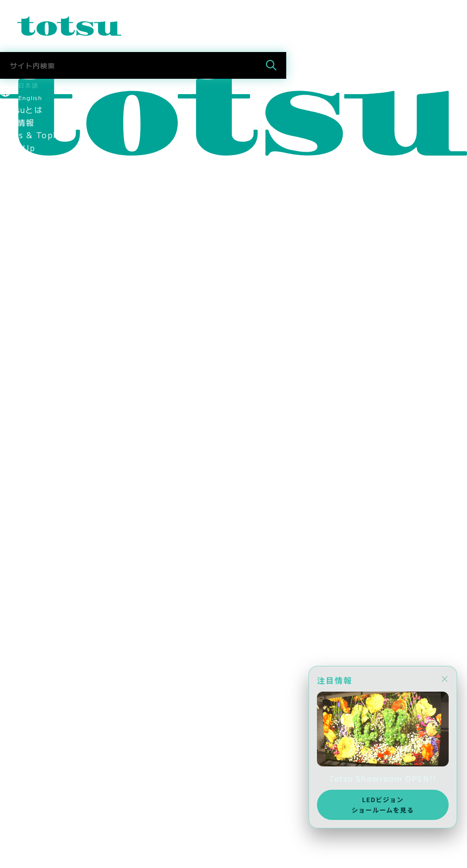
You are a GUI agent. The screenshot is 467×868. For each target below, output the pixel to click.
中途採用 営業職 (34, 553)
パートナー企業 (30, 388)
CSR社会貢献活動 (35, 465)
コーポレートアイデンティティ (60, 350)
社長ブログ (21, 617)
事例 (9, 198)
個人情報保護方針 (34, 427)
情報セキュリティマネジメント (60, 414)
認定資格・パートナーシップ (56, 363)
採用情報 (17, 477)
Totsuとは (21, 109)
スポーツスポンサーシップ (51, 490)
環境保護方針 (26, 439)
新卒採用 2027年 (37, 734)
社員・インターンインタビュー (60, 579)
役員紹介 (17, 312)
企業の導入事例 (30, 236)
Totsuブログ (26, 604)
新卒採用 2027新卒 (41, 541)
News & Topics (33, 135)
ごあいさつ (21, 300)
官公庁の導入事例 (34, 249)
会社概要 (17, 325)
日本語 (28, 85)
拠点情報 (17, 338)
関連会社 (17, 376)
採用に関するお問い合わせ (51, 592)
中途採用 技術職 (34, 566)
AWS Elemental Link (45, 642)
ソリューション (30, 160)
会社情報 (17, 287)
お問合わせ (21, 823)
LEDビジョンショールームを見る (383, 804)
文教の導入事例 (30, 223)
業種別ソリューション (43, 173)
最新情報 (17, 122)
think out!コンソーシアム (53, 401)
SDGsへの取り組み (37, 452)
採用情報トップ (30, 528)
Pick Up (18, 148)
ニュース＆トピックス (43, 836)
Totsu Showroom (37, 274)
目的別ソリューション (43, 186)
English (30, 97)
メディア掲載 (26, 502)
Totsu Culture (31, 629)
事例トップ (21, 211)
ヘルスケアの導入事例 (43, 262)
